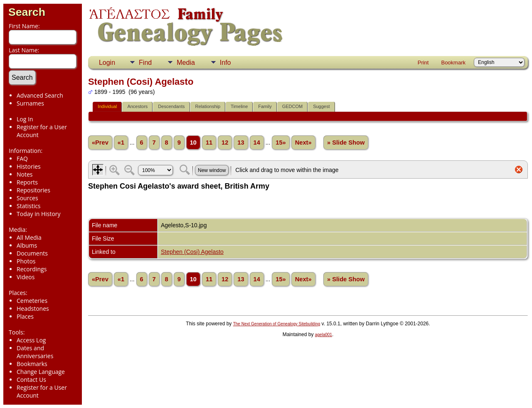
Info (225, 63)
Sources (27, 198)
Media (186, 63)
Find (145, 63)
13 (241, 143)
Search (27, 12)
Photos (26, 261)
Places (25, 316)
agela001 (324, 335)
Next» (303, 143)
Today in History (39, 214)
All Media (29, 237)
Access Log (31, 340)
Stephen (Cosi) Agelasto (192, 252)
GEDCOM (293, 106)
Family (265, 106)
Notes (25, 174)
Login (107, 63)
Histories (29, 166)
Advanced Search (40, 95)
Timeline (239, 106)
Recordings (32, 269)
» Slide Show (346, 143)
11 (209, 143)
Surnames (30, 103)
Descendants (171, 106)
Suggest (321, 106)
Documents (32, 253)
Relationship (208, 106)
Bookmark (453, 63)
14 (257, 143)
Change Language (41, 372)
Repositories (33, 190)
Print (423, 63)
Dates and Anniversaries (35, 352)
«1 (121, 143)
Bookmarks (32, 364)
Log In (25, 119)
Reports (27, 182)
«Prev (100, 143)
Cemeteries (32, 301)
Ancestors (137, 106)
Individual (107, 106)
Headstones (33, 308)
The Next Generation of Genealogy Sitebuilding (277, 324)
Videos (26, 277)
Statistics (29, 206)
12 (225, 143)
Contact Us (31, 380)
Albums (27, 245)
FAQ (22, 159)
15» (281, 143)
